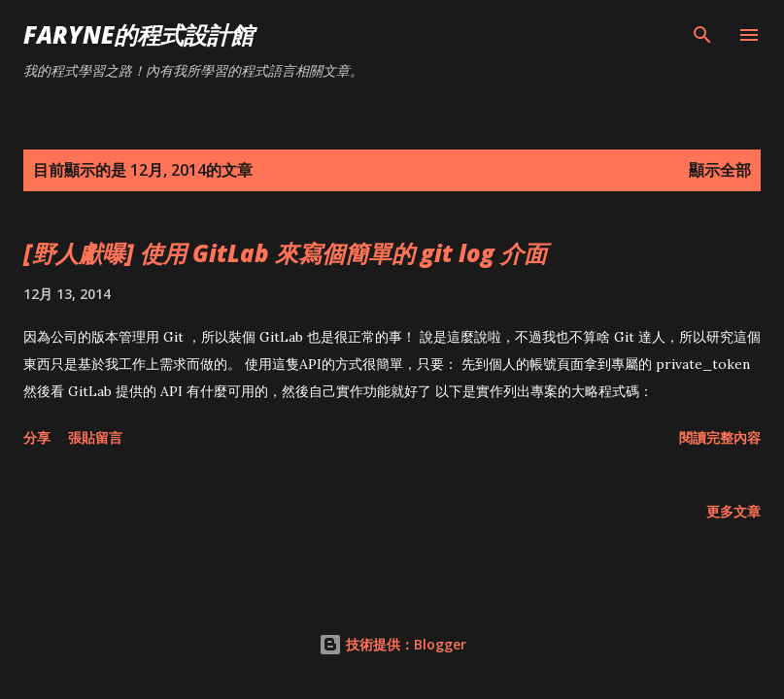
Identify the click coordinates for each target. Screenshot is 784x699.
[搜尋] (702, 35)
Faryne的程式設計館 (138, 34)
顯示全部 (720, 170)
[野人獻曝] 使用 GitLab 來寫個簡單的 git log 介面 (285, 253)
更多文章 (733, 511)
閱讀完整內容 (720, 437)
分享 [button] (37, 437)
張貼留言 (95, 437)
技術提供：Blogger (392, 644)
